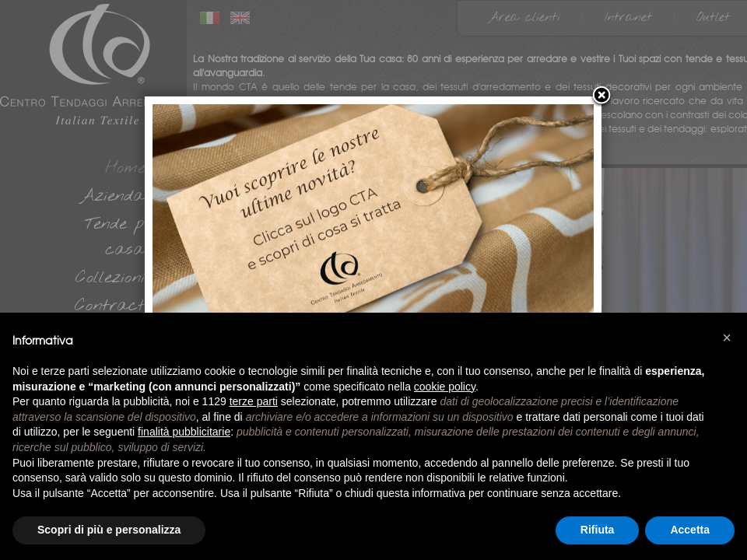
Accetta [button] (690, 530)
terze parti (254, 401)
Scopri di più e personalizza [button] (109, 530)
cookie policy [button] (445, 387)
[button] (727, 338)
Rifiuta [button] (598, 530)
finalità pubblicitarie (184, 432)
